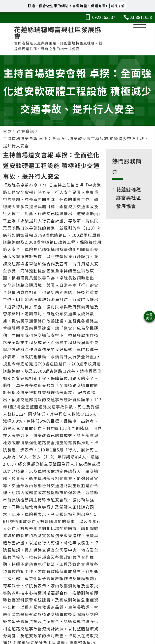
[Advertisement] (129, 266)
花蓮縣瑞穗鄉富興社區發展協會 (129, 198)
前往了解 (118, 6)
